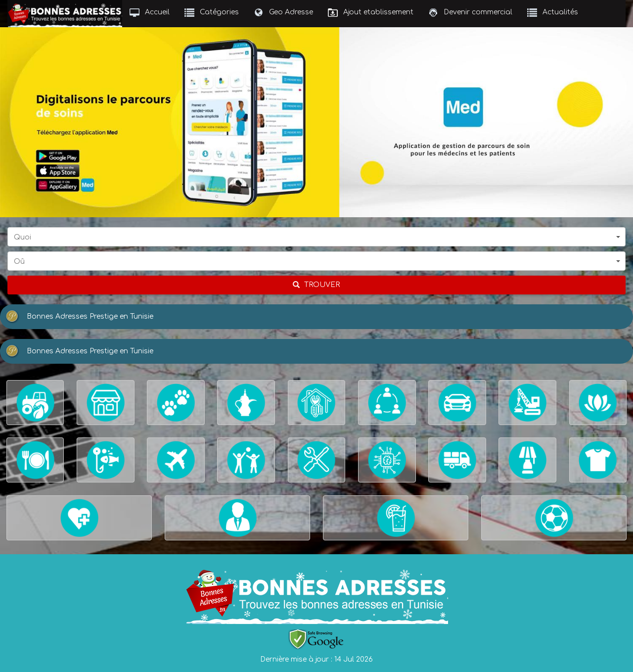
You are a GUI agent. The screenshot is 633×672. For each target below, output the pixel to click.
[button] (316, 237)
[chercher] (316, 285)
